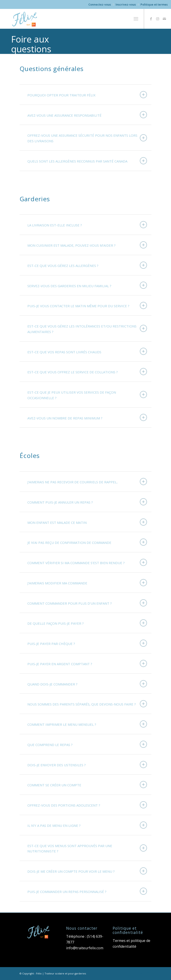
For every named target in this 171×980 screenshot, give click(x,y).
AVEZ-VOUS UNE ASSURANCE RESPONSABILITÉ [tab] (87, 115)
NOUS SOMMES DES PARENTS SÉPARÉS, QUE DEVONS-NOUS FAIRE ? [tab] (87, 704)
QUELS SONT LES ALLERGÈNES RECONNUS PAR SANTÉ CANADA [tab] (87, 161)
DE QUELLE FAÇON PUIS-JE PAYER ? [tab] (87, 623)
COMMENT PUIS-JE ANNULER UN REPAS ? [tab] (87, 502)
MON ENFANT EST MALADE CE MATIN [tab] (87, 522)
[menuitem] (100, 4)
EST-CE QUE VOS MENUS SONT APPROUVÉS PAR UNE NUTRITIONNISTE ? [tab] (87, 849)
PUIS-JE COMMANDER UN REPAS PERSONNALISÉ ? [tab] (87, 891)
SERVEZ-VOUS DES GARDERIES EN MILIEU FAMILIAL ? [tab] (87, 285)
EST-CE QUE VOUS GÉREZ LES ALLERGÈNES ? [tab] (87, 265)
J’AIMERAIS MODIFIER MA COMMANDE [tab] (87, 583)
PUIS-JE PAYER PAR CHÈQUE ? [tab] (87, 643)
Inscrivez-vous (126, 4)
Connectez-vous (100, 4)
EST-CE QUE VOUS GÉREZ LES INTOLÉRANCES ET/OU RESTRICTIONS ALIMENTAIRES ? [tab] (87, 329)
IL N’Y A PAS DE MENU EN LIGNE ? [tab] (87, 825)
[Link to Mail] (164, 19)
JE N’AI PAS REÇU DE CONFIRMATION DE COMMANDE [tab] (87, 542)
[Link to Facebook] (151, 19)
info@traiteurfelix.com (85, 948)
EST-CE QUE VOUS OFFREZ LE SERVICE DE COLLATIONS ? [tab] (87, 372)
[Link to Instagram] (158, 19)
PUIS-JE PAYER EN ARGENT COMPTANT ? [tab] (87, 663)
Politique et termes (154, 4)
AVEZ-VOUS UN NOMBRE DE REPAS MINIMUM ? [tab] (87, 417)
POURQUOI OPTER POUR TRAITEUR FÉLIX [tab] (87, 95)
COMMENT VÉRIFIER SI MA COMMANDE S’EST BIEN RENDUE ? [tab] (87, 562)
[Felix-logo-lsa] (25, 19)
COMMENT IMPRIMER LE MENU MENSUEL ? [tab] (87, 724)
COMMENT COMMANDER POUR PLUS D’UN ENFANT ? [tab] (87, 603)
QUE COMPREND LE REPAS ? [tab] (87, 744)
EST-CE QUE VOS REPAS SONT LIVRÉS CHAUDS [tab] (87, 351)
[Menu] (136, 19)
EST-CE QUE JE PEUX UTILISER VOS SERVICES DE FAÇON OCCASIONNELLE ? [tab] (87, 395)
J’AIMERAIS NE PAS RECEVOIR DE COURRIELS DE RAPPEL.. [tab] (87, 482)
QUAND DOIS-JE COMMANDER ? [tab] (87, 684)
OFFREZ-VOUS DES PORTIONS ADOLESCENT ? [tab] (87, 805)
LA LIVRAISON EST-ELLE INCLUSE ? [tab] (87, 225)
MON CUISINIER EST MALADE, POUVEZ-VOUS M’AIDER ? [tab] (87, 245)
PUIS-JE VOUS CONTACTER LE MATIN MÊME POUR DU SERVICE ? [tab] (87, 305)
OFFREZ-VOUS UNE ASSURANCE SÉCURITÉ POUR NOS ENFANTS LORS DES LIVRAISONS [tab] (87, 138)
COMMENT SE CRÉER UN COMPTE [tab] (87, 785)
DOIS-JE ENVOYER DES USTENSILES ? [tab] (87, 764)
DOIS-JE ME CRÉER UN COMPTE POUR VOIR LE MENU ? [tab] (87, 871)
